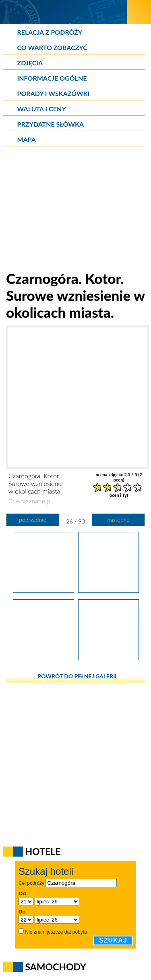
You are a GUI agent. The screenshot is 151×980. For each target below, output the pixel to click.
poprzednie (32, 520)
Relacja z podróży (50, 32)
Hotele (43, 851)
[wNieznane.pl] (63, 12)
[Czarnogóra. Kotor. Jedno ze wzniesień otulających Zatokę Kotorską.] (43, 590)
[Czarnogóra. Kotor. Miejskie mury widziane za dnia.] (43, 657)
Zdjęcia (30, 63)
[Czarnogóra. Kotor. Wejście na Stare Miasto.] (109, 657)
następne (118, 520)
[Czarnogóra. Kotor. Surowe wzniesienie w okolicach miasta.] (109, 590)
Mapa (27, 139)
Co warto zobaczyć (52, 47)
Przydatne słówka (51, 124)
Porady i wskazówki (54, 93)
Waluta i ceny (42, 109)
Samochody (56, 967)
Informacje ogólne (52, 78)
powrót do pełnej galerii (77, 676)
